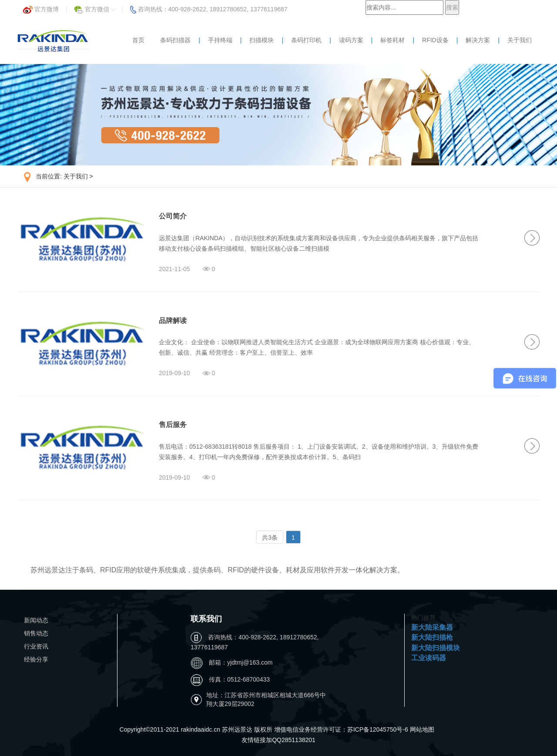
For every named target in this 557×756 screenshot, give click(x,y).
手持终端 (220, 40)
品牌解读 (173, 321)
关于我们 (520, 40)
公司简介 (173, 216)
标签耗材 (393, 40)
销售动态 (36, 633)
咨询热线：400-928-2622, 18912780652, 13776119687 (209, 7)
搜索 (452, 7)
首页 (138, 40)
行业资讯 (36, 646)
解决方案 (478, 40)
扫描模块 (262, 40)
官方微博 (41, 7)
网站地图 (422, 729)
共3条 (270, 538)
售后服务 (173, 425)
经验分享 (36, 659)
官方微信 (95, 7)
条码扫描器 (175, 40)
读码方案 (351, 40)
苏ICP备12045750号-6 (379, 729)
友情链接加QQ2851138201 (278, 740)
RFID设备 (435, 40)
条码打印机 (306, 40)
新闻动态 (36, 620)
